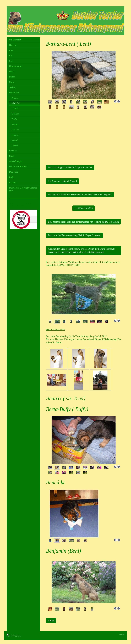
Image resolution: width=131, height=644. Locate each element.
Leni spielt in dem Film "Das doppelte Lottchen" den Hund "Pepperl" (80, 195)
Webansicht (122, 634)
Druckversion (11, 635)
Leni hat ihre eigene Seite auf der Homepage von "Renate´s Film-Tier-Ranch (83, 222)
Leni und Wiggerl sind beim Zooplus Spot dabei (70, 167)
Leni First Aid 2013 (84, 208)
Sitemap (18, 635)
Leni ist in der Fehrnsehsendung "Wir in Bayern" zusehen (75, 235)
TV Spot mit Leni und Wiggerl (62, 181)
